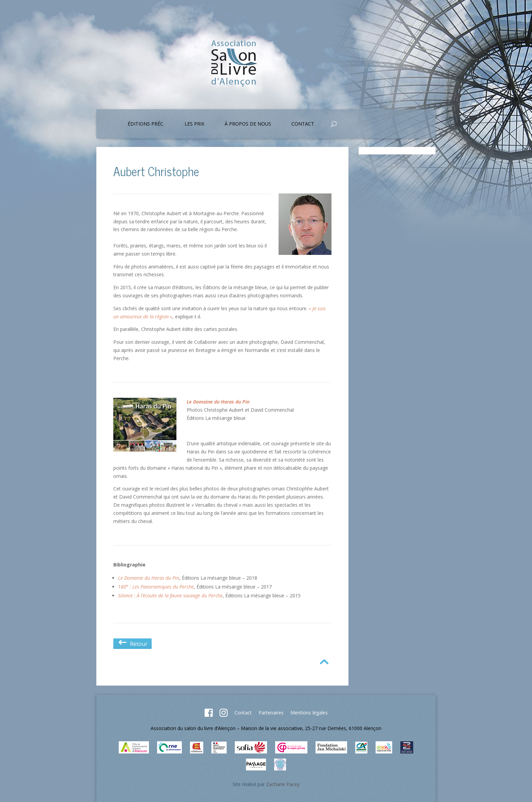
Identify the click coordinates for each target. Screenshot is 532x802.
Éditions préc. (146, 124)
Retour (132, 644)
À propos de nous (248, 124)
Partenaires (271, 713)
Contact (303, 124)
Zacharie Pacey (283, 784)
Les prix (194, 124)
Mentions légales (309, 713)
